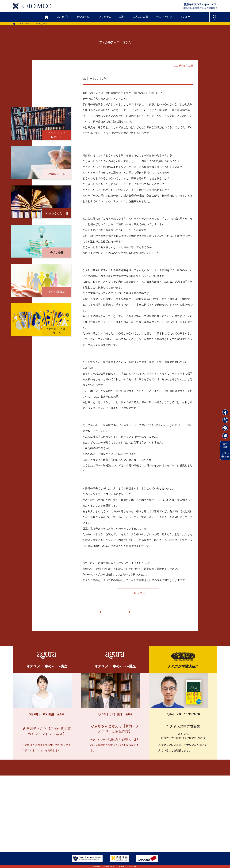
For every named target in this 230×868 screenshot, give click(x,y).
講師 (122, 17)
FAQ (112, 827)
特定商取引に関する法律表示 (126, 835)
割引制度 (82, 811)
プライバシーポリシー (88, 835)
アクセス (39, 827)
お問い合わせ (225, 455)
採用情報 (39, 835)
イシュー (185, 17)
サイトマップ (93, 827)
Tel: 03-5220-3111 (180, 827)
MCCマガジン (164, 17)
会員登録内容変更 (63, 827)
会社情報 (57, 835)
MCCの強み (84, 17)
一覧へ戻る (138, 593)
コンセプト (63, 17)
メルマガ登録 (102, 811)
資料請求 (225, 445)
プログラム (105, 17)
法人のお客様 (140, 17)
